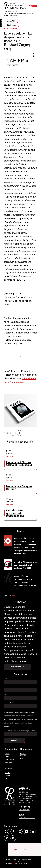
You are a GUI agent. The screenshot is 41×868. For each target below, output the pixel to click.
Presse (8, 595)
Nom (6, 679)
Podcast (7, 776)
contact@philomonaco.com (27, 818)
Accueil (6, 11)
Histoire (7, 754)
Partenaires (8, 762)
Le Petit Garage (24, 864)
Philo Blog (14, 11)
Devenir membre (17, 667)
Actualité (11, 21)
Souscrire (15, 740)
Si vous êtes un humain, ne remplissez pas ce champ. (20, 731)
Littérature (12, 25)
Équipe (7, 757)
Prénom (7, 687)
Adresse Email (9, 703)
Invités (22, 758)
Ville (6, 695)
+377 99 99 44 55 (24, 810)
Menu (33, 6)
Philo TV (7, 779)
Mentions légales (11, 860)
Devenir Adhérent (10, 760)
